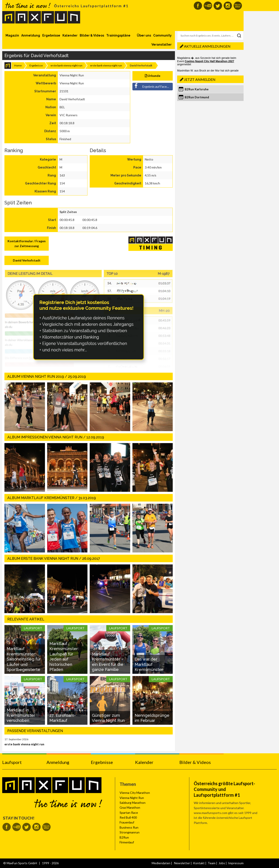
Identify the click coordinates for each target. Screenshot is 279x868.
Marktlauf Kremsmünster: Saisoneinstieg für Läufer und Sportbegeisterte (24, 659)
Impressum (236, 863)
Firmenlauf (127, 842)
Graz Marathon (130, 807)
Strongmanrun (130, 832)
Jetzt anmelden (200, 79)
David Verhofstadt (27, 260)
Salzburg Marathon (133, 803)
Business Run (129, 827)
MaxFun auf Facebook (198, 6)
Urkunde (153, 76)
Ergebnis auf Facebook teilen (153, 86)
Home (18, 65)
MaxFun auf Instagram (228, 6)
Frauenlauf (127, 822)
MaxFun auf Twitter (218, 6)
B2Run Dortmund (197, 97)
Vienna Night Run (132, 798)
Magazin (12, 35)
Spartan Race (129, 813)
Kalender (70, 35)
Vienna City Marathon (135, 793)
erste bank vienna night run (66, 65)
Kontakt (199, 863)
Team (212, 863)
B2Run (124, 837)
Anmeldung (31, 35)
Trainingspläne (118, 35)
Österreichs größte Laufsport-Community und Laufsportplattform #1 (224, 789)
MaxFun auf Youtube (208, 6)
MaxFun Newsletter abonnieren (238, 6)
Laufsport (12, 762)
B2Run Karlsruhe (197, 89)
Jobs (222, 863)
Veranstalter (162, 45)
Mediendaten (161, 863)
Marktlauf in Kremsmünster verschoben (21, 715)
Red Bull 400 (128, 817)
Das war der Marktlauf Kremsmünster (149, 664)
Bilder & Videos (92, 35)
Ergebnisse (51, 35)
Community (162, 35)
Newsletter (182, 863)
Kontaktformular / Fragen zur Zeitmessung (27, 243)
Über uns (144, 35)
